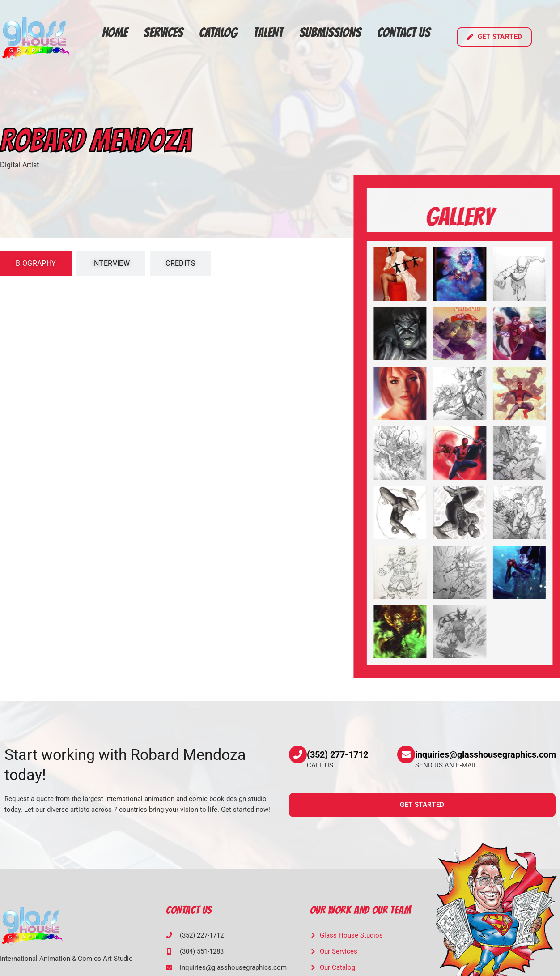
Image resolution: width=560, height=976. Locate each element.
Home (115, 32)
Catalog (218, 32)
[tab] (36, 264)
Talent (268, 32)
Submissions (330, 32)
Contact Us (404, 32)
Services (163, 32)
